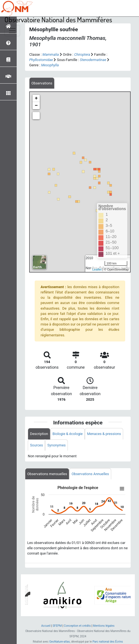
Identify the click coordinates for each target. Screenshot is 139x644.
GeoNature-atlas (59, 642)
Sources (36, 445)
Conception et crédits (77, 626)
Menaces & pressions (104, 434)
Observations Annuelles (90, 474)
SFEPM (57, 626)
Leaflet (97, 269)
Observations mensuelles (47, 474)
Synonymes (56, 445)
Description (39, 434)
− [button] (36, 106)
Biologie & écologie (68, 434)
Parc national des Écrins (108, 642)
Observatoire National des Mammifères (58, 19)
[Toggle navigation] (12, 31)
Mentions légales (104, 626)
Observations (42, 83)
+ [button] (36, 98)
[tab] (42, 83)
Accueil (46, 626)
